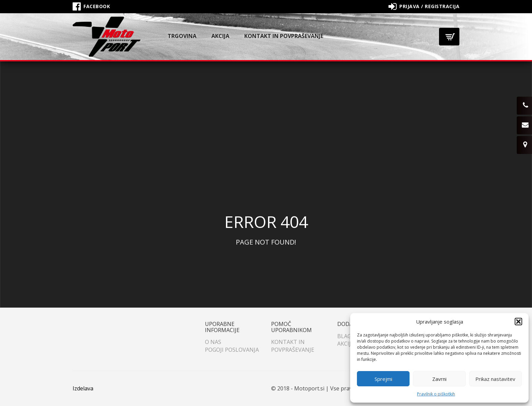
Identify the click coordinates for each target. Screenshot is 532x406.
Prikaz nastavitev (495, 379)
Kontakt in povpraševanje (284, 36)
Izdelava (83, 388)
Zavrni (439, 379)
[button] (518, 322)
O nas (213, 342)
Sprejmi (383, 379)
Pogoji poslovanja (232, 350)
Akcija (220, 36)
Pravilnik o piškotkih (436, 394)
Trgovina (182, 36)
